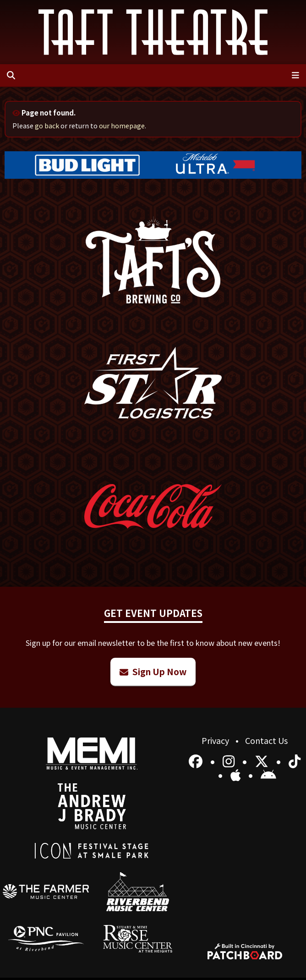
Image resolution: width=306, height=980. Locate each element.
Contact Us (266, 740)
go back (47, 125)
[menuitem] (46, 892)
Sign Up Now (153, 671)
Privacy (216, 740)
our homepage (122, 125)
